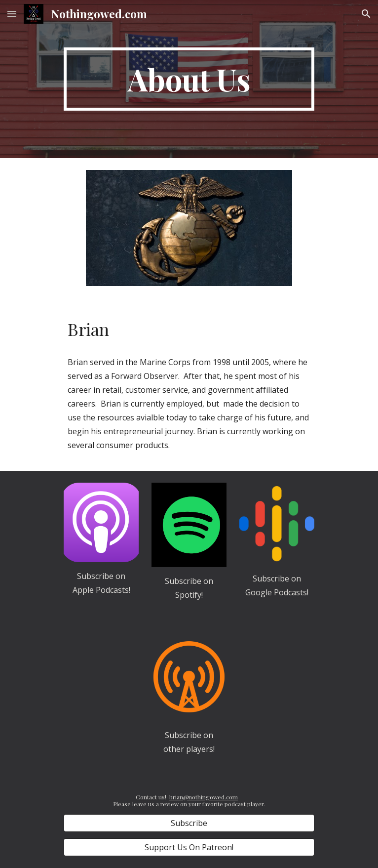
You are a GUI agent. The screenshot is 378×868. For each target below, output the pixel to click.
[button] (12, 14)
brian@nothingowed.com (204, 797)
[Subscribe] (189, 823)
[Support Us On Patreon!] (189, 847)
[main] (189, 79)
